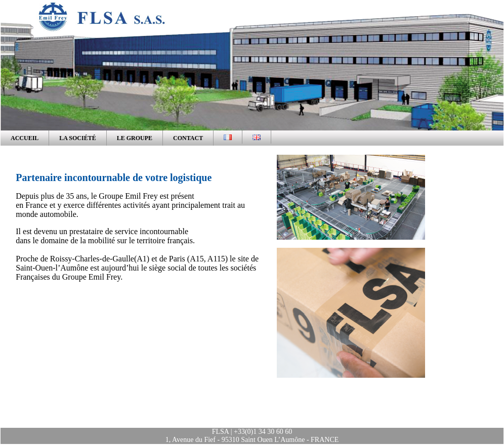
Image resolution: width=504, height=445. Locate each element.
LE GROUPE (135, 138)
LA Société (77, 138)
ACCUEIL (25, 138)
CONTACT (188, 138)
